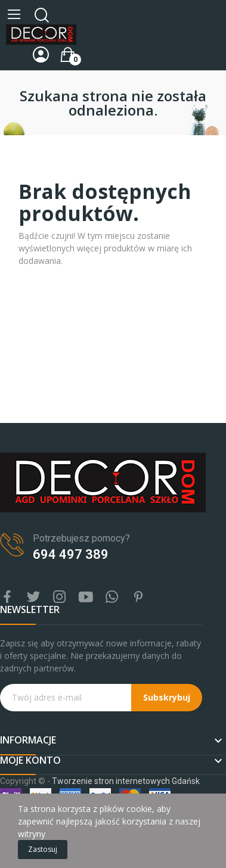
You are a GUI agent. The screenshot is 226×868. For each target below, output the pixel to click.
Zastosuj (43, 849)
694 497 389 (71, 554)
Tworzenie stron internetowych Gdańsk (126, 781)
